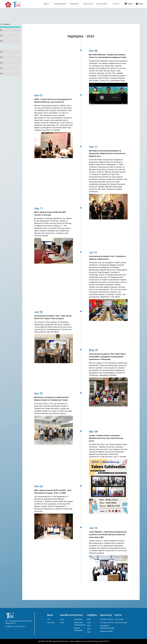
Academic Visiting (106, 631)
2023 (89, 629)
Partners (74, 4)
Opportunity (102, 4)
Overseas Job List (107, 619)
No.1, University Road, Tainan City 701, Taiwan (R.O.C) (18, 622)
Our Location (119, 619)
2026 (89, 619)
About (50, 615)
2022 (89, 632)
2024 (89, 626)
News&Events (60, 4)
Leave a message (121, 623)
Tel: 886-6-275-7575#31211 (16, 627)
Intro (49, 619)
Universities (78, 619)
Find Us (116, 4)
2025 (89, 623)
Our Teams (51, 623)
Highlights (88, 4)
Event (62, 619)
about (46, 4)
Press (62, 623)
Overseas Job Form (107, 623)
